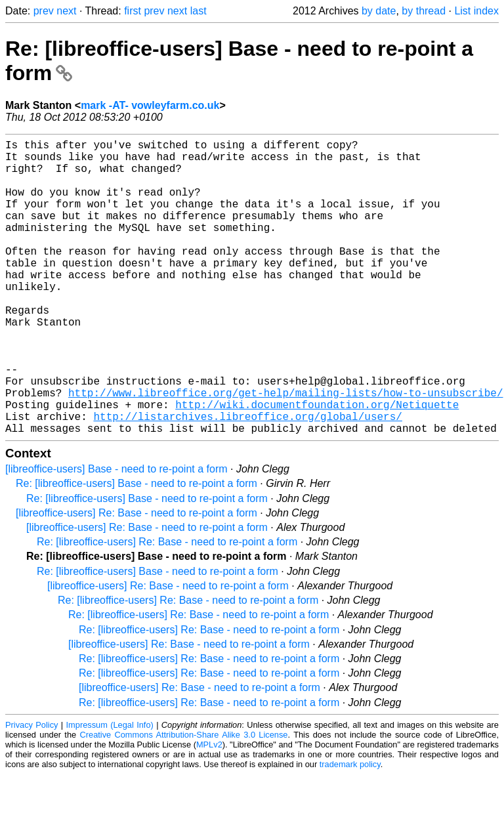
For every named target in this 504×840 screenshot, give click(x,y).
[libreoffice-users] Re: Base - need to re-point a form (136, 578)
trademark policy (350, 830)
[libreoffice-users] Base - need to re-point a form (116, 535)
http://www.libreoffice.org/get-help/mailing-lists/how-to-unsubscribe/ (285, 450)
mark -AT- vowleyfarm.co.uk (150, 105)
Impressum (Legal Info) (110, 790)
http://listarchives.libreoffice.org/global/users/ (247, 479)
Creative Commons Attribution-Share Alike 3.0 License (184, 800)
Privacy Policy (31, 790)
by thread (424, 11)
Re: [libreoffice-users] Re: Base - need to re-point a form (167, 607)
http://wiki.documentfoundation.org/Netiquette (317, 465)
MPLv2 (209, 810)
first (133, 11)
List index (476, 11)
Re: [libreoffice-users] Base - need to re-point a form (136, 549)
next (66, 11)
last (199, 11)
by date (379, 11)
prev (44, 11)
